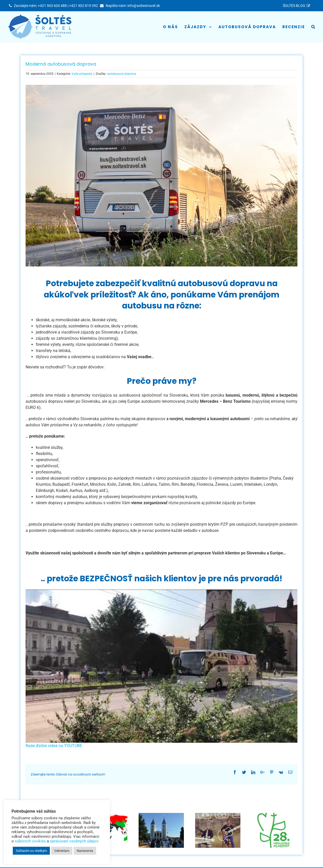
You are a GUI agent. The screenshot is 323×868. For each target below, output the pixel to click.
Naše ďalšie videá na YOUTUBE (54, 746)
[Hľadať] (313, 27)
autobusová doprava (122, 74)
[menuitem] (297, 6)
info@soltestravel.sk (144, 6)
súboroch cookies (30, 841)
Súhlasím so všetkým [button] (31, 851)
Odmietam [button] (62, 851)
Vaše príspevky (82, 74)
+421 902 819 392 (83, 6)
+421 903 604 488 (52, 6)
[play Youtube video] (161, 666)
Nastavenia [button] (85, 851)
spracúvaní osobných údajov (74, 841)
